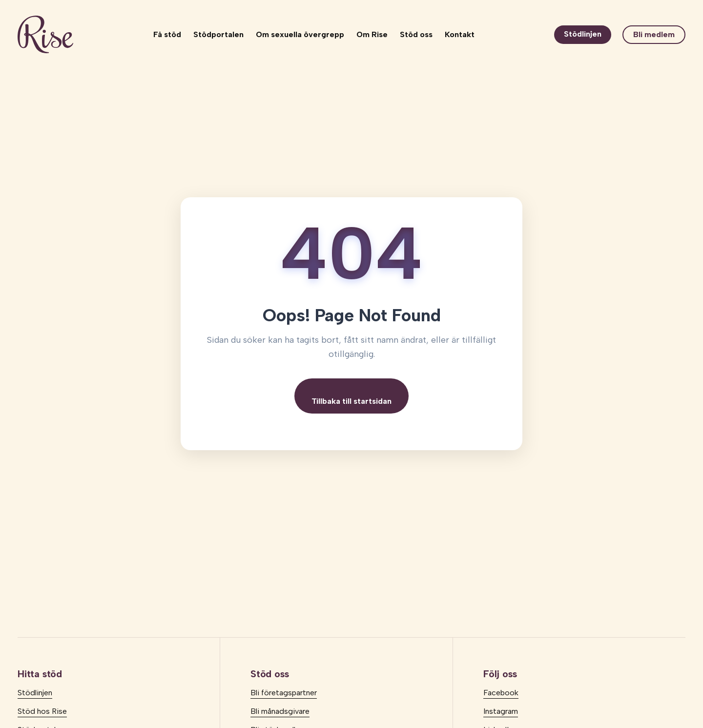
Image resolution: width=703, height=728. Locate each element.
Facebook (501, 693)
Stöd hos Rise (42, 711)
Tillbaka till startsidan (351, 401)
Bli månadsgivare (280, 711)
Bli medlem (654, 34)
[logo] (45, 34)
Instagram (501, 711)
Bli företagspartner (284, 693)
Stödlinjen (583, 34)
